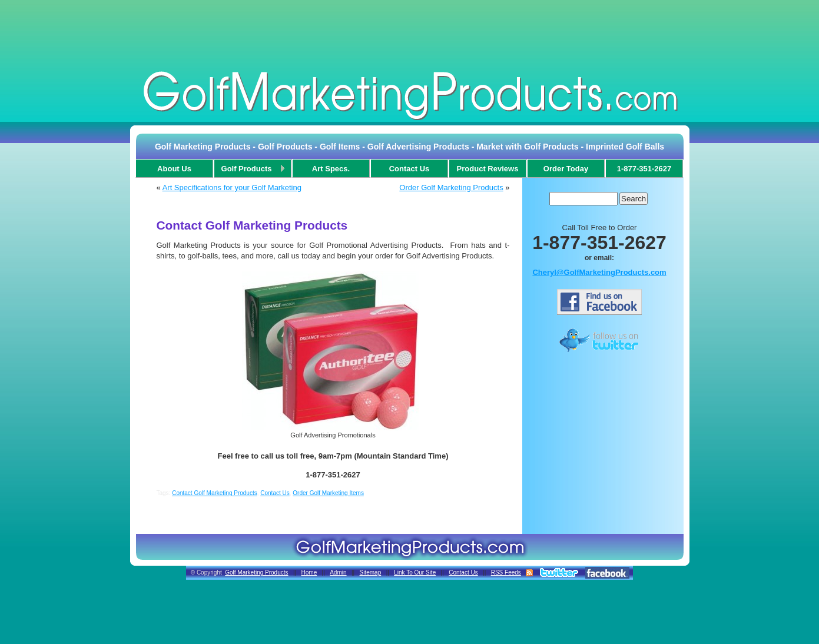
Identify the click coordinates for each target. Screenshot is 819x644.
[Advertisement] (410, 32)
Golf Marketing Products (256, 572)
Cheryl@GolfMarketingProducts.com (599, 272)
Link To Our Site (415, 572)
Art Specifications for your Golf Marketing (232, 187)
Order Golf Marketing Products (451, 187)
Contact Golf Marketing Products (215, 493)
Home (309, 572)
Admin (338, 572)
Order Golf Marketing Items (328, 493)
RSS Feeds (506, 572)
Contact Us (275, 493)
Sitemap (371, 572)
